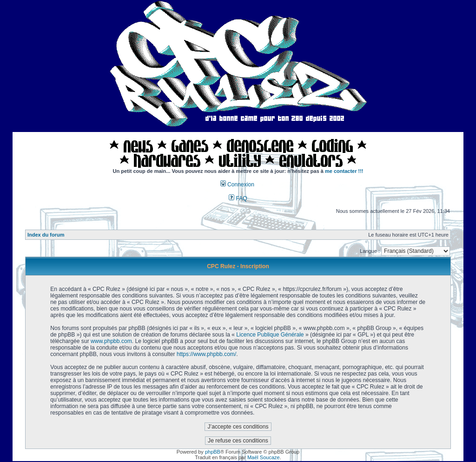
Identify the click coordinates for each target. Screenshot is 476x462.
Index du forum (46, 235)
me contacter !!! (344, 171)
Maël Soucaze (264, 457)
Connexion (237, 185)
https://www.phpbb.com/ (206, 354)
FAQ (238, 198)
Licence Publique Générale (270, 335)
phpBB (213, 452)
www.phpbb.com (111, 341)
